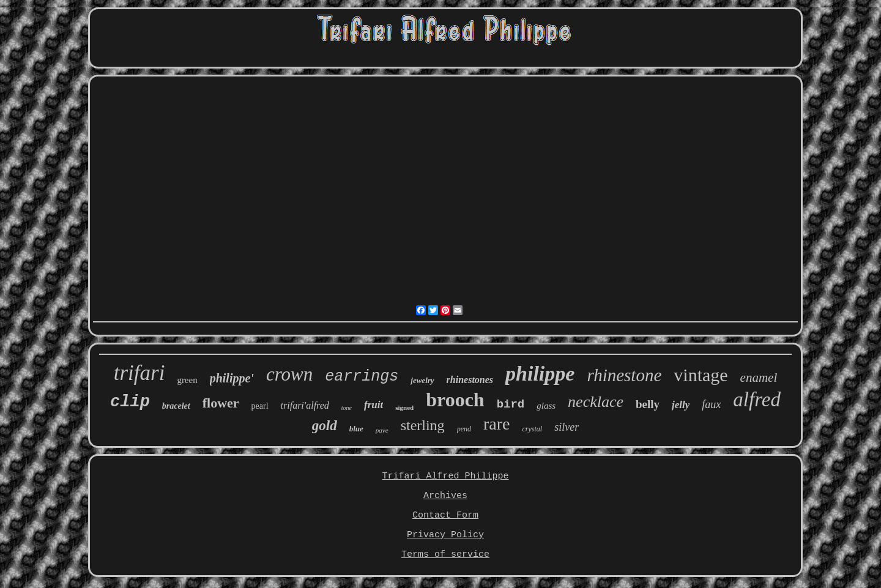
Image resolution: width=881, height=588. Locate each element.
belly (648, 404)
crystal (532, 429)
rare (497, 424)
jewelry (422, 380)
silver (567, 427)
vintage (701, 375)
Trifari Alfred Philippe (445, 476)
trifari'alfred (305, 405)
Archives (445, 496)
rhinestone (624, 375)
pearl (260, 406)
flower (221, 403)
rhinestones (470, 380)
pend (464, 429)
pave (382, 430)
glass (546, 406)
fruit (374, 405)
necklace (596, 402)
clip (130, 402)
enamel (759, 378)
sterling (423, 425)
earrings (362, 377)
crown (289, 374)
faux (711, 404)
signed (404, 408)
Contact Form (445, 515)
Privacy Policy (445, 535)
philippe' (232, 378)
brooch (455, 400)
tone (347, 408)
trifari (139, 373)
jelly (681, 405)
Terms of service (445, 555)
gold (325, 426)
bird (511, 404)
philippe (540, 374)
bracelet (176, 406)
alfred (757, 400)
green (187, 380)
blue (356, 429)
